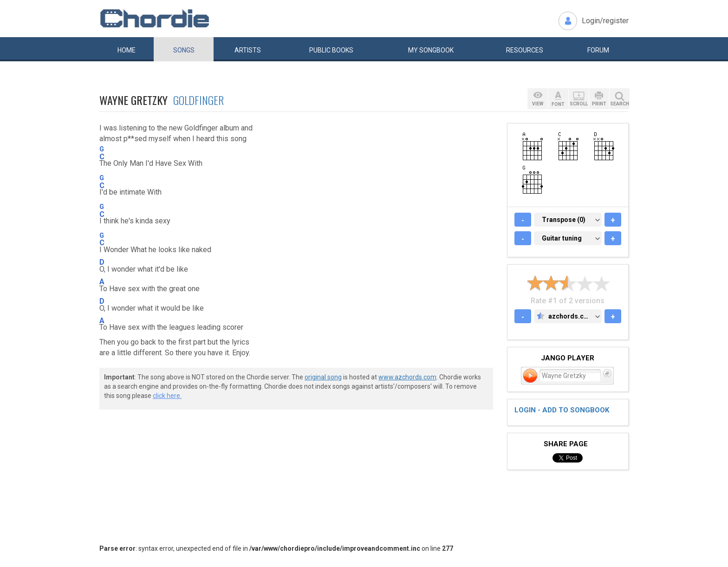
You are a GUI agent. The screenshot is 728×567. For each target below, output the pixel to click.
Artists (248, 50)
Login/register (605, 21)
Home (127, 50)
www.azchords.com (407, 377)
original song (323, 377)
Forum (598, 50)
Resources (525, 50)
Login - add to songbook (562, 410)
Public (331, 50)
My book (431, 50)
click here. (167, 396)
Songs (184, 50)
